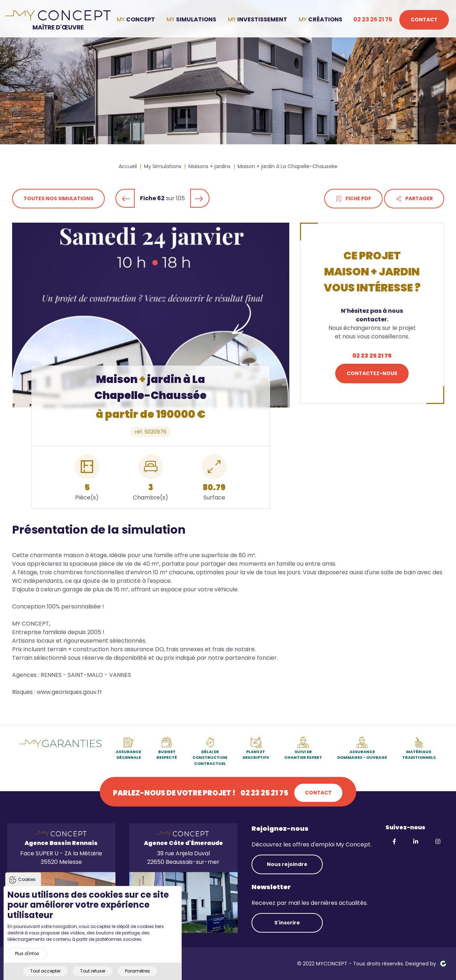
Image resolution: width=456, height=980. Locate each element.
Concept (141, 19)
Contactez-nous (372, 373)
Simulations (196, 19)
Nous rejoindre (287, 864)
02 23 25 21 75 (373, 19)
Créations (325, 19)
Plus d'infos (27, 964)
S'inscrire (287, 923)
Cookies (27, 890)
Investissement (262, 19)
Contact (424, 20)
